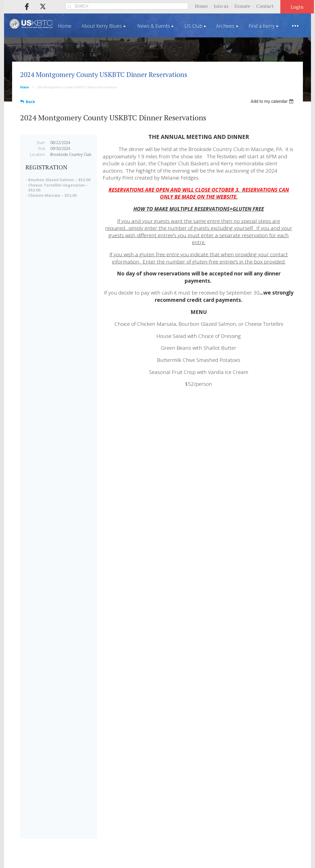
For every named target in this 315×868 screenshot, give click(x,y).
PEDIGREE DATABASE (269, 525)
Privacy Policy (138, 809)
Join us (221, 6)
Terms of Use (177, 809)
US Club (159, 786)
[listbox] (273, 101)
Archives (188, 786)
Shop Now (81, 650)
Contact (265, 6)
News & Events (122, 786)
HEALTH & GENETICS (200, 577)
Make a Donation (81, 705)
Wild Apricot (247, 861)
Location (37, 154)
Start (41, 143)
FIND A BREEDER (200, 525)
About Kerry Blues (74, 786)
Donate (242, 6)
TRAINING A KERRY (269, 577)
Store (280, 786)
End (42, 148)
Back (31, 102)
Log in (297, 7)
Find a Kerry (222, 786)
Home (201, 6)
